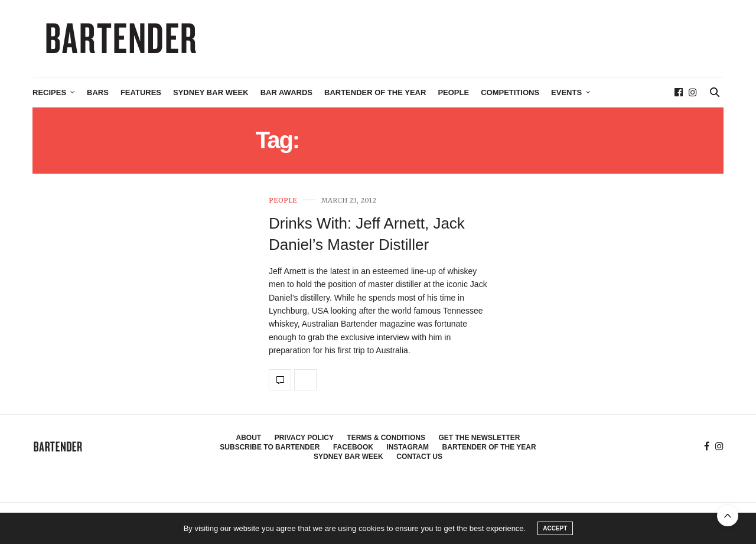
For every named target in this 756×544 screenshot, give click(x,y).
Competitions (510, 92)
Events (566, 92)
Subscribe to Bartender (270, 447)
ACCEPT (555, 528)
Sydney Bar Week (211, 92)
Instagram (408, 447)
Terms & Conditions (386, 438)
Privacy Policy (304, 438)
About (249, 438)
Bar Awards (286, 92)
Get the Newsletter (479, 438)
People (453, 92)
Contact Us (419, 457)
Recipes (49, 92)
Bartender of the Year (375, 92)
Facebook (353, 447)
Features (141, 92)
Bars (98, 92)
